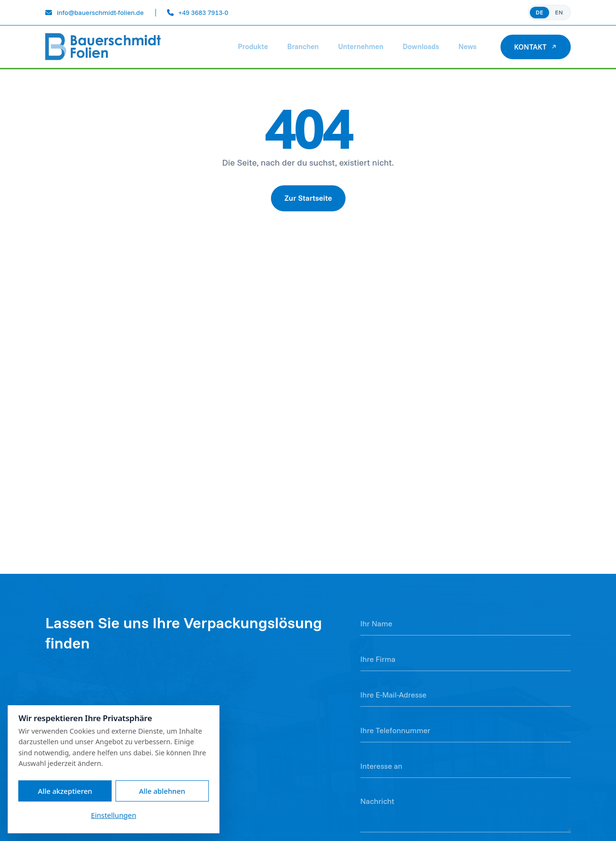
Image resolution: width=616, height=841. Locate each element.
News (467, 46)
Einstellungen (114, 815)
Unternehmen (360, 46)
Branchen (303, 46)
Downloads (421, 46)
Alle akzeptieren (65, 791)
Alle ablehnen (162, 791)
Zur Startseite (308, 198)
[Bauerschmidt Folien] (103, 47)
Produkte (253, 46)
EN (559, 12)
